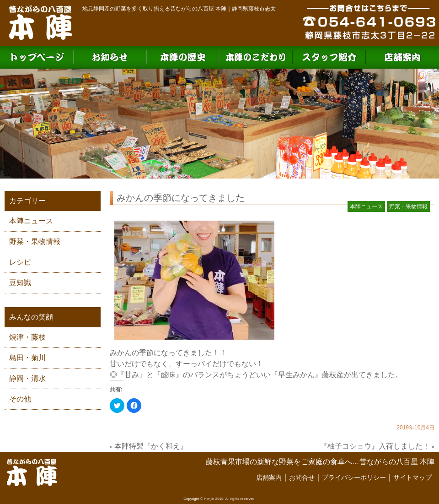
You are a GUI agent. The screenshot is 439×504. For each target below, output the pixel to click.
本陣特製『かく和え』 (151, 446)
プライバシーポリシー (354, 477)
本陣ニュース (31, 221)
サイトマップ (412, 477)
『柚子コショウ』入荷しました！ (375, 446)
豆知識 (20, 283)
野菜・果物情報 (35, 241)
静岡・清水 (27, 378)
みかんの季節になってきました (181, 198)
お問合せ (302, 477)
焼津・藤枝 (27, 337)
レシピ (20, 262)
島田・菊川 (27, 358)
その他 (20, 399)
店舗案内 (269, 477)
